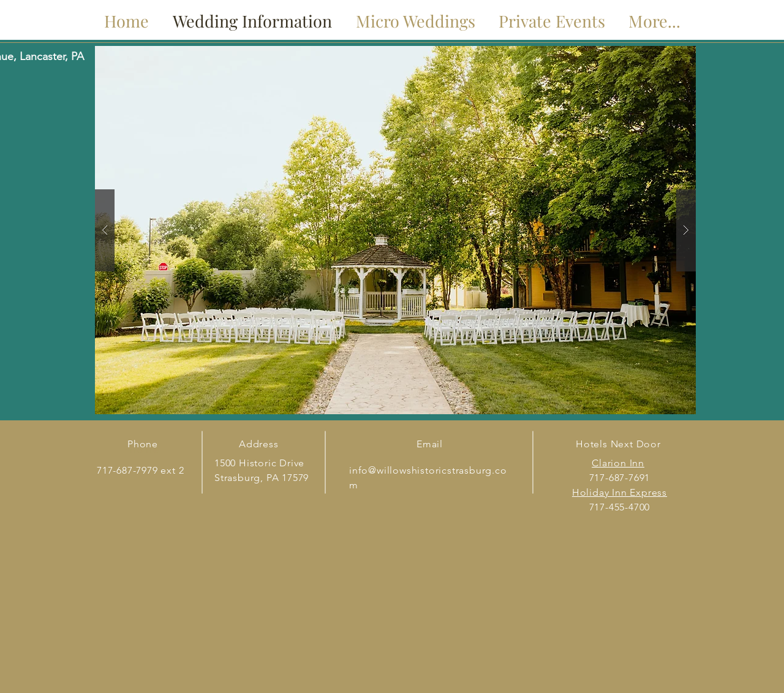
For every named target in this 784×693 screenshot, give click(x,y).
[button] (395, 230)
